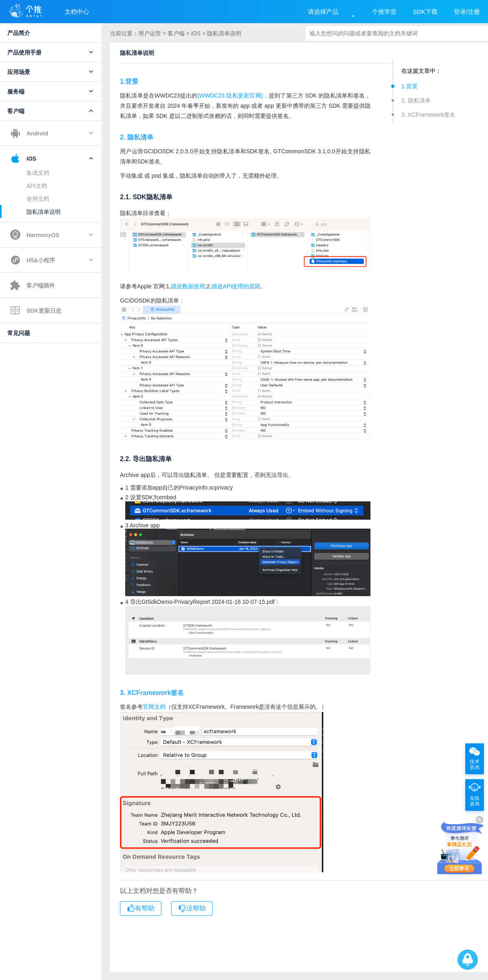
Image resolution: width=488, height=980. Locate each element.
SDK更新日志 (36, 311)
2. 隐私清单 (416, 100)
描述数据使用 (188, 286)
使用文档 (38, 199)
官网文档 (154, 707)
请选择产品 (323, 12)
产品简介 (19, 33)
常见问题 (19, 333)
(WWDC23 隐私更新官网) (230, 96)
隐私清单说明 (44, 212)
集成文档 (38, 173)
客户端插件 (33, 285)
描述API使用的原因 (236, 286)
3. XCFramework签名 (428, 115)
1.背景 (410, 86)
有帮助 (141, 908)
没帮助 (192, 908)
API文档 (37, 186)
